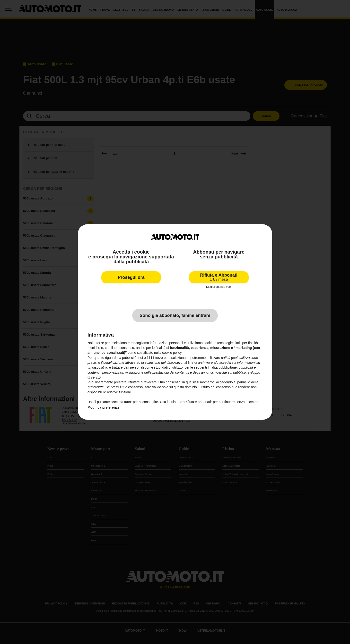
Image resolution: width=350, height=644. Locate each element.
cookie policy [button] (172, 353)
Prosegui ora (131, 277)
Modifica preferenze (103, 407)
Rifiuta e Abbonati (219, 277)
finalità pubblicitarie (222, 367)
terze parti (163, 358)
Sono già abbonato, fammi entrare (175, 315)
